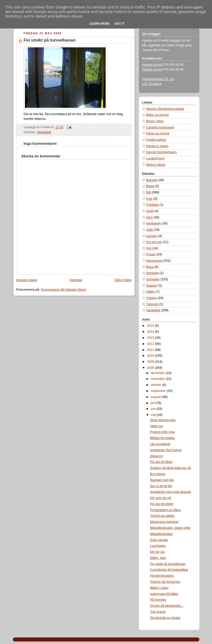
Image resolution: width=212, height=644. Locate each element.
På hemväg (158, 600)
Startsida (76, 280)
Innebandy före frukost (166, 450)
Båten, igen (158, 558)
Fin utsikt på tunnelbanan (50, 40)
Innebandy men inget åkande (171, 492)
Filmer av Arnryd (158, 133)
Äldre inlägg (123, 280)
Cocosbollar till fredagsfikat (169, 570)
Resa (150, 267)
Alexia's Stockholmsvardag (165, 109)
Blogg (150, 186)
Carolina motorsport (160, 127)
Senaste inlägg (27, 280)
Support (152, 286)
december (158, 373)
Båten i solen (159, 588)
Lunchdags (158, 546)
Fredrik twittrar (156, 140)
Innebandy (154, 223)
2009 (151, 362)
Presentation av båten (165, 510)
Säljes (150, 292)
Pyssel (151, 254)
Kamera (152, 236)
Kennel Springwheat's (162, 152)
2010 (151, 356)
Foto (149, 199)
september (159, 391)
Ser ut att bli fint (161, 486)
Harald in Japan (157, 146)
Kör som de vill (160, 498)
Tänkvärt (152, 304)
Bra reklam (158, 474)
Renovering (154, 261)
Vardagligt (44, 132)
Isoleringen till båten (164, 594)
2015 (151, 326)
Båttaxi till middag (162, 438)
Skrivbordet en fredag (165, 618)
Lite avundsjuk (160, 444)
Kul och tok (154, 242)
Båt (149, 192)
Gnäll (150, 211)
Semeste (153, 273)
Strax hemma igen (163, 420)
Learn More (100, 24)
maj (154, 415)
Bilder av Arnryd (157, 115)
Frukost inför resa (162, 432)
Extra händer (159, 540)
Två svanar (158, 612)
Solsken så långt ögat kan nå (170, 468)
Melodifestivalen (161, 534)
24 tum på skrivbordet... (167, 606)
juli (153, 403)
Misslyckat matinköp (164, 522)
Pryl (149, 248)
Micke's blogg (156, 165)
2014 (151, 332)
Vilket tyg (156, 426)
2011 (151, 350)
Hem (150, 217)
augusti (156, 397)
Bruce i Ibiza (155, 121)
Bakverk (152, 180)
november (158, 379)
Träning (152, 298)
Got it (119, 24)
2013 (151, 338)
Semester (153, 279)
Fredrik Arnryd (152, 70)
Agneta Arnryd (152, 65)
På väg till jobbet (162, 504)
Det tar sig (157, 552)
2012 (151, 344)
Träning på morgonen (165, 582)
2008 (151, 368)
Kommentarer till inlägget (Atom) (64, 290)
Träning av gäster (162, 516)
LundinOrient (155, 158)
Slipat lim (156, 456)
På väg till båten (161, 462)
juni (154, 409)
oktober (157, 385)
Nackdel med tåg (162, 480)
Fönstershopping (162, 576)
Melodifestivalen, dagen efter (170, 528)
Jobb (150, 230)
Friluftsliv (153, 205)
